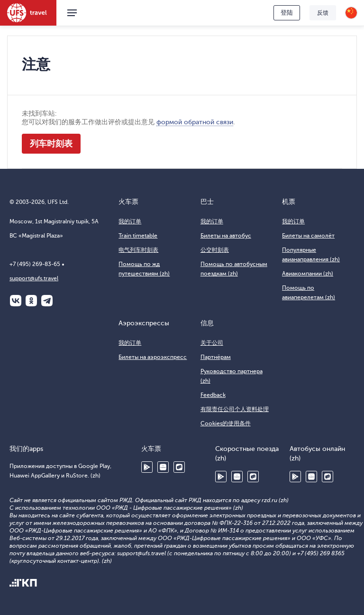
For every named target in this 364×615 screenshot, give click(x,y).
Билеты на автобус (226, 236)
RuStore (179, 467)
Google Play (147, 467)
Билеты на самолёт (308, 236)
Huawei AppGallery (163, 467)
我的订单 (130, 221)
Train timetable (138, 236)
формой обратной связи (195, 122)
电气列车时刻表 (138, 250)
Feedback (213, 395)
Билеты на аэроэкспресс (153, 357)
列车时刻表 (51, 144)
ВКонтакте (16, 301)
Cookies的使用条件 (226, 423)
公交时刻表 (215, 250)
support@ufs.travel (34, 278)
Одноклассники (31, 301)
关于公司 (212, 343)
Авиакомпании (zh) (308, 274)
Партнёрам (216, 357)
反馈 (323, 13)
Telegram (47, 301)
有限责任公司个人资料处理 (235, 409)
